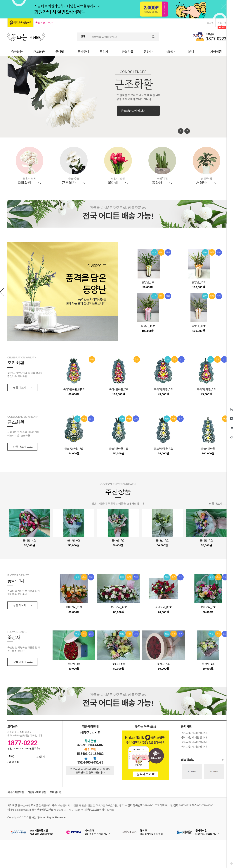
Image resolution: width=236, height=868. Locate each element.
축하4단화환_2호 (119, 389)
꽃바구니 (83, 52)
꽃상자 (104, 52)
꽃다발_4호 (29, 540)
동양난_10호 (199, 282)
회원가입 (222, 23)
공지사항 (186, 727)
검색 (83, 37)
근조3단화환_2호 (74, 448)
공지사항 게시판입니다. (194, 733)
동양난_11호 (148, 326)
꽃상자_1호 (208, 664)
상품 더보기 (20, 387)
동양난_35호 (199, 326)
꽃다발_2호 (206, 540)
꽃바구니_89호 (163, 607)
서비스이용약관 (16, 792)
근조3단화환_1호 (119, 448)
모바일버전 (56, 792)
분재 (191, 52)
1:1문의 (41, 757)
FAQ (12, 756)
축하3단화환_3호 (163, 389)
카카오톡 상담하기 (23, 23)
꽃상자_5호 (119, 664)
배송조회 (14, 762)
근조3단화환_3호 (163, 448)
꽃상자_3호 (74, 664)
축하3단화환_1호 (206, 389)
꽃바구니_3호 (208, 607)
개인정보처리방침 (37, 792)
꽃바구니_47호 (119, 607)
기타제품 (216, 52)
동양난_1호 (148, 282)
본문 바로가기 (0, 0)
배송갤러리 (188, 760)
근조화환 (39, 52)
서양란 (170, 52)
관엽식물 (127, 52)
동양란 (148, 52)
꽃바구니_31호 (74, 607)
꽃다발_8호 (162, 540)
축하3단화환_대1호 (74, 389)
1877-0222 (22, 743)
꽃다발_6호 (74, 540)
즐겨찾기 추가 (44, 23)
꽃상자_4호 (163, 664)
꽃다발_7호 (118, 540)
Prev (2, 292)
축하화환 (17, 52)
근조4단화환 (208, 448)
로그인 (210, 23)
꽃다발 (60, 52)
